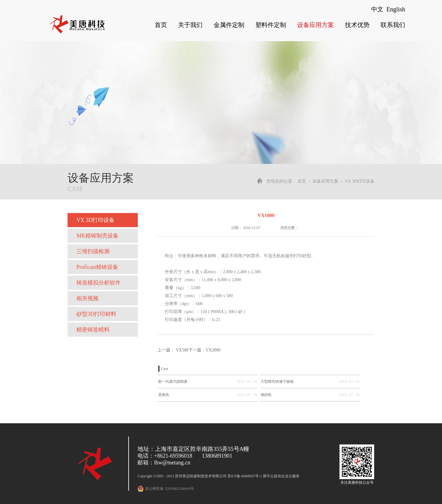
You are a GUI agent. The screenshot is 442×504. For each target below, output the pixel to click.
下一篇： (204, 350)
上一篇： (173, 350)
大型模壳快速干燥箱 (277, 382)
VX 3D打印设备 (360, 181)
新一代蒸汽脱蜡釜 (173, 382)
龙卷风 (164, 395)
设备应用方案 (325, 181)
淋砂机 (266, 395)
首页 (161, 25)
